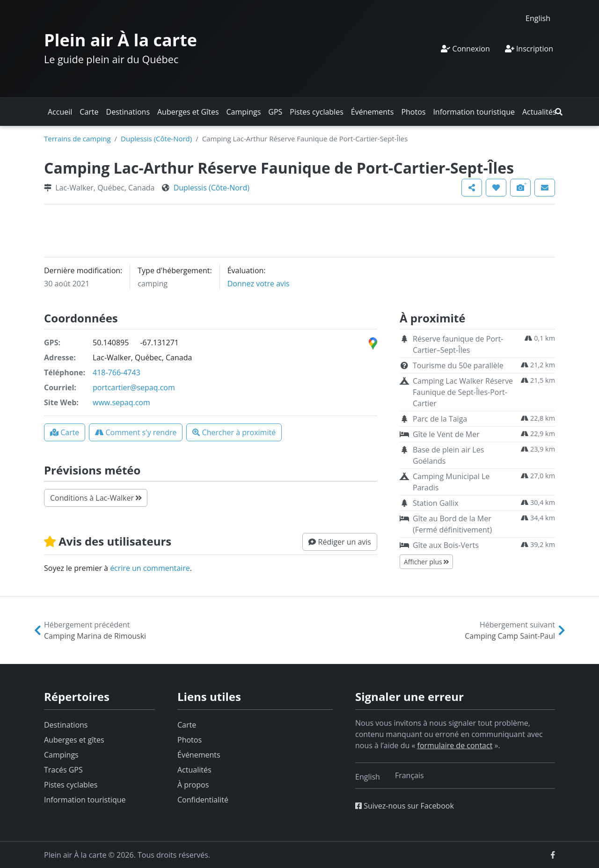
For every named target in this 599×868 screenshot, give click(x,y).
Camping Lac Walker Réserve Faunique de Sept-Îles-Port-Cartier (463, 392)
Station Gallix (436, 503)
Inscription (529, 49)
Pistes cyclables (316, 112)
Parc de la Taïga (440, 419)
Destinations (128, 112)
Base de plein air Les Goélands (448, 455)
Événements (373, 112)
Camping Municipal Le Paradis (451, 482)
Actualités (539, 112)
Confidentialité (203, 800)
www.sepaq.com (121, 402)
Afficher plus (426, 562)
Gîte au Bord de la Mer (452, 524)
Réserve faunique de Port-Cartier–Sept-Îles (458, 344)
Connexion (465, 49)
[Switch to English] (538, 18)
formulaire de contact (455, 745)
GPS (275, 112)
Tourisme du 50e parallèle (458, 365)
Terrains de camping (77, 139)
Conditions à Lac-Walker (96, 498)
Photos (413, 112)
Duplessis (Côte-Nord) (156, 139)
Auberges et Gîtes (188, 112)
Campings (244, 112)
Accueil (60, 112)
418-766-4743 (117, 372)
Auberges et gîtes (74, 740)
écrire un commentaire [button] (150, 568)
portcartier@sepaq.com (134, 387)
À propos (193, 785)
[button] (559, 112)
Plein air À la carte (121, 40)
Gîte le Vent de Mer (446, 434)
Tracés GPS (63, 770)
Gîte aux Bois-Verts (446, 545)
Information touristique (474, 112)
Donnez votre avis (259, 284)
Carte (89, 112)
